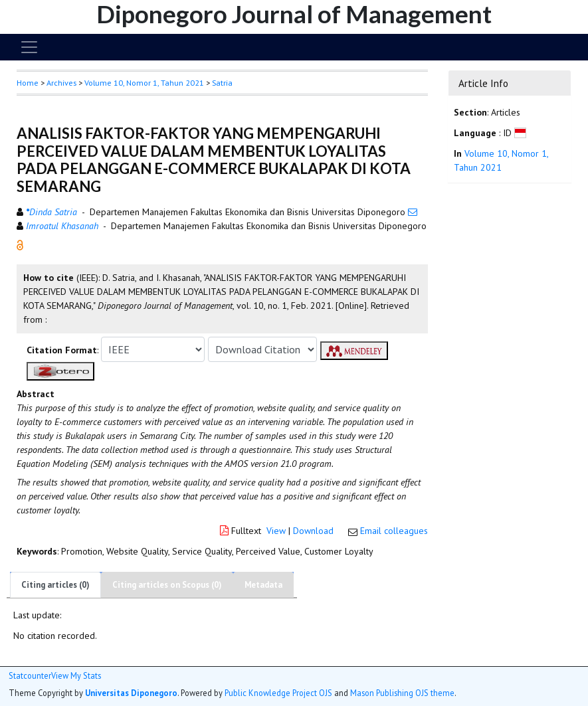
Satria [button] (222, 83)
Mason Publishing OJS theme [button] (402, 693)
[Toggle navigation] (29, 47)
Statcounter (30, 675)
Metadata (263, 585)
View (276, 531)
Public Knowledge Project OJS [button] (278, 693)
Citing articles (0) (55, 585)
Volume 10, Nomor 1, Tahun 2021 (144, 83)
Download (313, 531)
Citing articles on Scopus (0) (167, 585)
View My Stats (76, 676)
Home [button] (28, 83)
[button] (20, 244)
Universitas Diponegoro (131, 693)
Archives (61, 83)
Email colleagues (394, 531)
